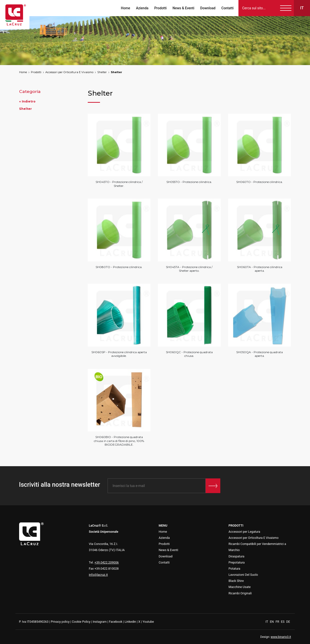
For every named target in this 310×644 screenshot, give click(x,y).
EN (272, 622)
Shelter (102, 72)
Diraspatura (237, 556)
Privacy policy (60, 622)
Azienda (142, 8)
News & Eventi (183, 8)
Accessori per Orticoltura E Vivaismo (69, 72)
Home (125, 8)
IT (267, 622)
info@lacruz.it (98, 575)
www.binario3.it (281, 637)
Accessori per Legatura (244, 532)
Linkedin (130, 622)
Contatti (227, 8)
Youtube (148, 622)
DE (288, 622)
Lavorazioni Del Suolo (243, 575)
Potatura (235, 569)
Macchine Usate (240, 587)
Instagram (100, 622)
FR (278, 622)
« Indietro (27, 101)
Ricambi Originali (240, 593)
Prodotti (160, 8)
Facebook (116, 622)
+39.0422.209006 (107, 562)
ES (283, 622)
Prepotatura (237, 562)
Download (208, 8)
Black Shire (236, 581)
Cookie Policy (81, 622)
